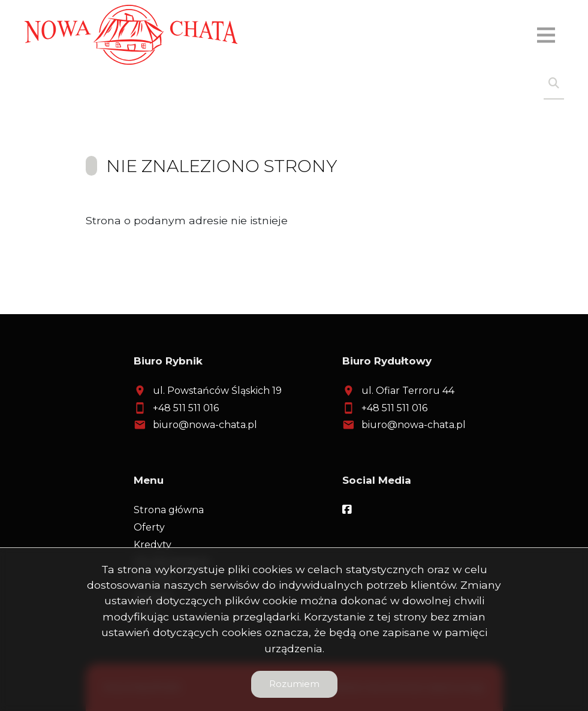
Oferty (149, 527)
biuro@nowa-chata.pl (205, 425)
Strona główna (169, 510)
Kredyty (153, 545)
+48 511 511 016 (186, 408)
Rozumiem (294, 684)
